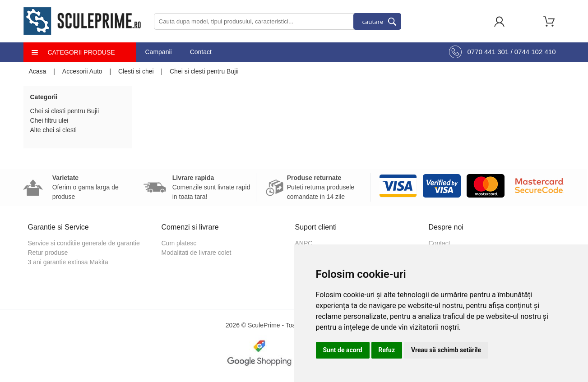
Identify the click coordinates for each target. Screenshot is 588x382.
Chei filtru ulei (49, 120)
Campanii (159, 52)
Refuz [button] (387, 350)
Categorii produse (81, 52)
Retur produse (48, 253)
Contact (201, 52)
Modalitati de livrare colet (197, 253)
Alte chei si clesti (53, 130)
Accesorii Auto (82, 71)
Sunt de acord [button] (343, 350)
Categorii (44, 97)
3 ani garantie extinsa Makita (68, 262)
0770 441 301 (488, 52)
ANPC (304, 243)
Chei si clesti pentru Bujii (204, 71)
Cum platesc (179, 243)
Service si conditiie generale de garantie (84, 243)
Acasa (38, 71)
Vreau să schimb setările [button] (446, 350)
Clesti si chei (136, 71)
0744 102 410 (535, 52)
